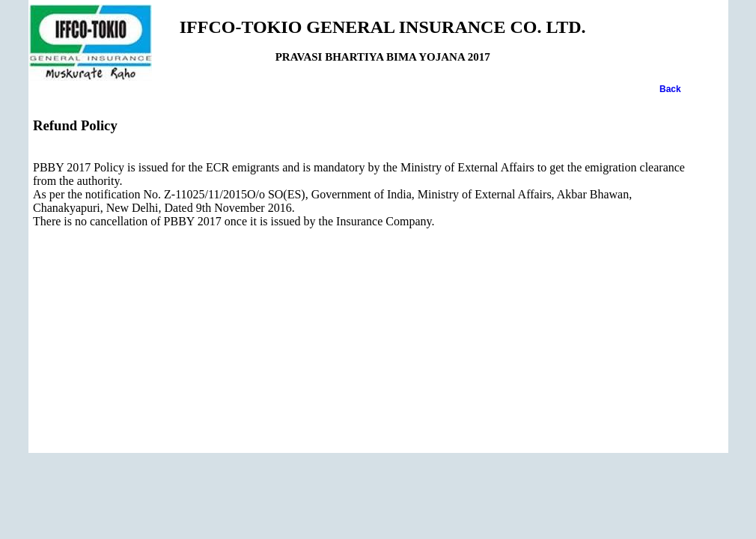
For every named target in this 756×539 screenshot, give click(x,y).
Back (670, 89)
